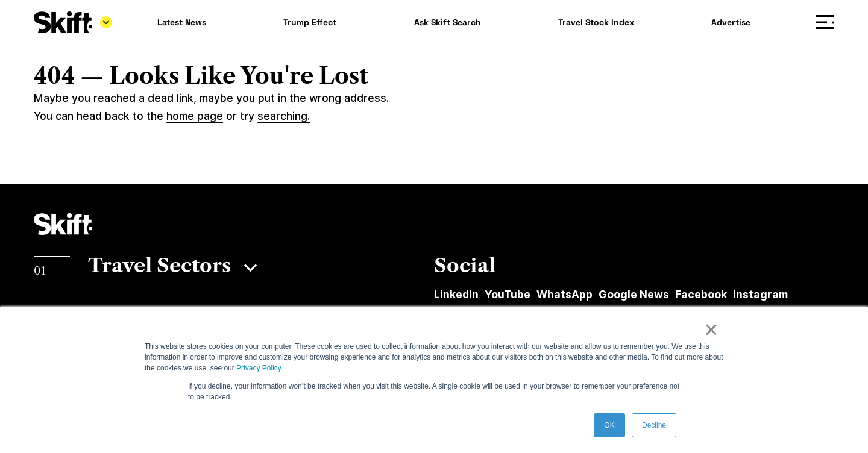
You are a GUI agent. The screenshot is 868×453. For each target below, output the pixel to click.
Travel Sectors (159, 265)
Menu (828, 23)
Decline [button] (654, 425)
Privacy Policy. (259, 368)
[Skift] (73, 22)
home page (195, 116)
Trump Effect (310, 22)
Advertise (731, 22)
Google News (634, 294)
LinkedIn (456, 294)
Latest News (182, 22)
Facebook (701, 294)
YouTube (508, 294)
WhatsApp (565, 294)
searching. (284, 116)
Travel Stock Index (596, 22)
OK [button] (609, 425)
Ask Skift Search (448, 22)
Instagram (760, 294)
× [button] (711, 330)
